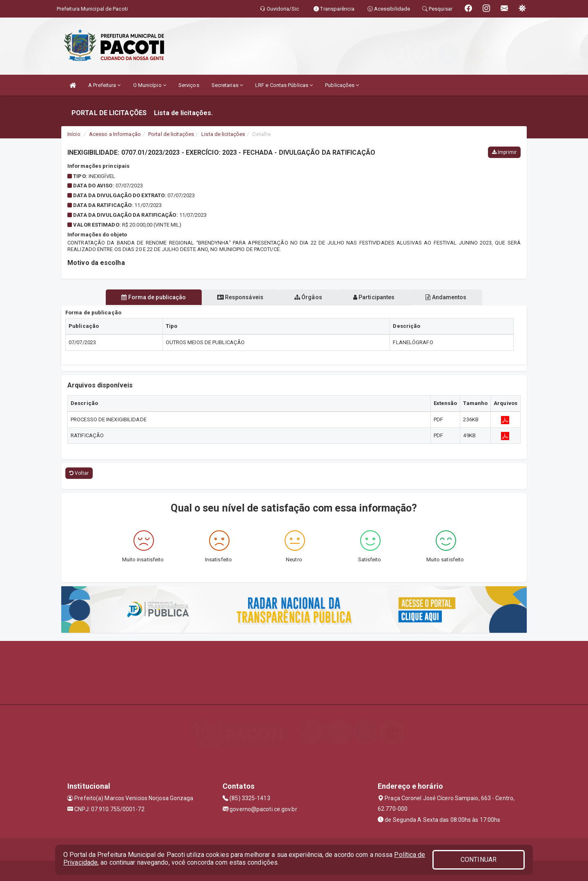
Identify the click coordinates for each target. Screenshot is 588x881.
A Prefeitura (104, 85)
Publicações (342, 85)
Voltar (79, 473)
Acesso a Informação (115, 134)
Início (74, 134)
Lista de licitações (223, 134)
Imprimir (504, 152)
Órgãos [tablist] (308, 297)
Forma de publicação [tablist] (147, 297)
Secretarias (227, 85)
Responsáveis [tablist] (237, 297)
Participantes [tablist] (377, 297)
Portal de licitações (171, 134)
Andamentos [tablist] (452, 297)
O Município (150, 85)
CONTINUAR (479, 860)
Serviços (189, 85)
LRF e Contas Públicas (284, 85)
